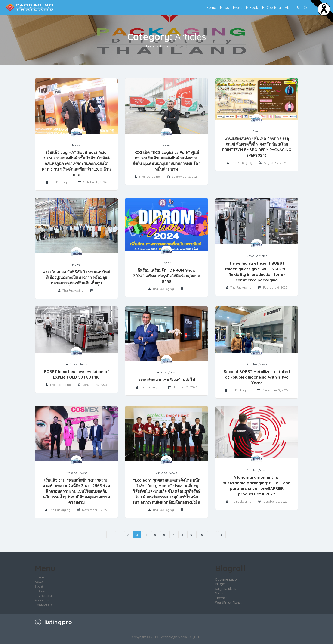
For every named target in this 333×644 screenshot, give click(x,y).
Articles (262, 256)
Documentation (227, 579)
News (225, 8)
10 (201, 535)
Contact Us (313, 8)
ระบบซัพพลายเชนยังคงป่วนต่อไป (167, 380)
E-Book (252, 8)
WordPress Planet (228, 602)
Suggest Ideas (226, 589)
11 (212, 535)
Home (211, 8)
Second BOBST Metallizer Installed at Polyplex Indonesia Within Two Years (257, 377)
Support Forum (226, 593)
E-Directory (271, 8)
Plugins (220, 584)
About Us (292, 8)
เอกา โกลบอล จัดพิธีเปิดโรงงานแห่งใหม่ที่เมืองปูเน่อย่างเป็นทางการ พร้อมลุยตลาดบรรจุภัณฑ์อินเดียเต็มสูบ (76, 277)
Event (237, 8)
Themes (221, 598)
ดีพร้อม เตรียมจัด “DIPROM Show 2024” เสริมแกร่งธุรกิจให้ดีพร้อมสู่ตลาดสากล (166, 276)
